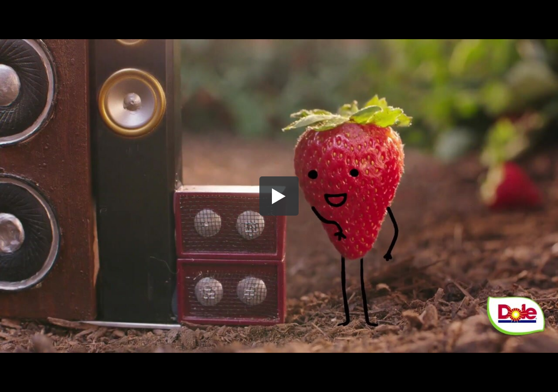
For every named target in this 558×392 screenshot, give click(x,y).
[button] (279, 196)
